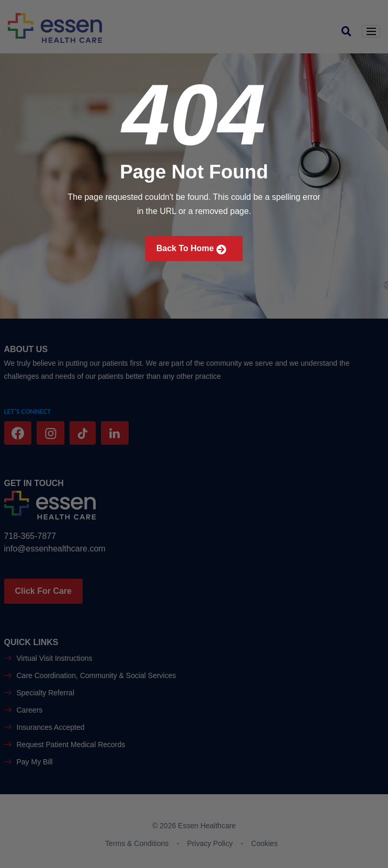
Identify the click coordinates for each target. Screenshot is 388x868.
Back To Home (191, 249)
